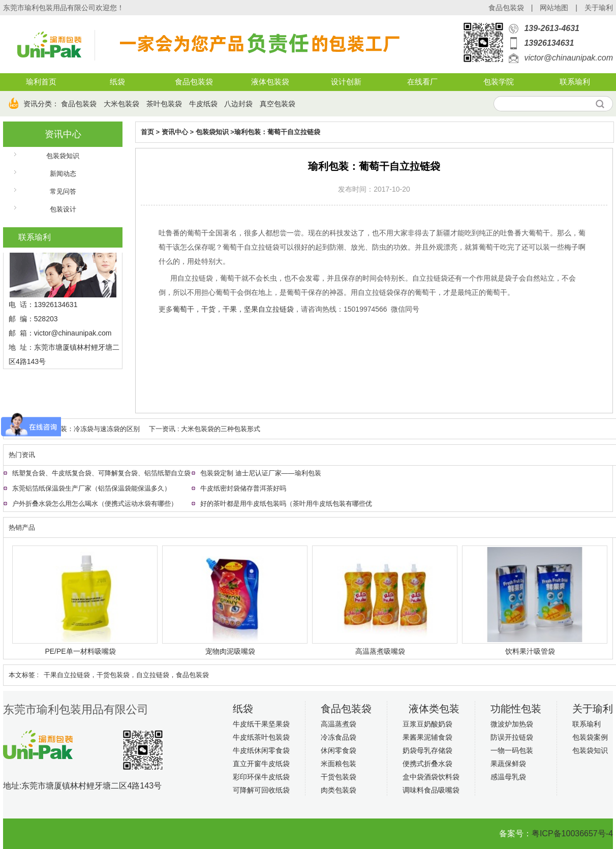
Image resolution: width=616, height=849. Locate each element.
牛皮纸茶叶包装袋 (261, 737)
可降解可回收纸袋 (261, 790)
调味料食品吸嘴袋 (431, 790)
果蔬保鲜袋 (508, 764)
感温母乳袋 (508, 777)
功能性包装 (516, 709)
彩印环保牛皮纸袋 (261, 777)
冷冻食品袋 (338, 737)
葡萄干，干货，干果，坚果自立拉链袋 (233, 309)
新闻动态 (63, 174)
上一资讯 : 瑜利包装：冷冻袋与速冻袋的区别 (74, 429)
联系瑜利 (575, 82)
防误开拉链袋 (512, 737)
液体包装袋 (270, 82)
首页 (147, 132)
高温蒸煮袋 (338, 724)
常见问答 (63, 191)
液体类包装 (434, 709)
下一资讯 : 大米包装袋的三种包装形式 (205, 429)
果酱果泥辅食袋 (427, 737)
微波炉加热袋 (512, 724)
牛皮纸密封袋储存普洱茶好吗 (243, 488)
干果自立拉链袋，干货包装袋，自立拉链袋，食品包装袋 (126, 675)
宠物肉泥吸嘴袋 (230, 651)
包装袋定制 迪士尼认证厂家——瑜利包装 (261, 473)
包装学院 (499, 82)
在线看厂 (422, 82)
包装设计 (63, 209)
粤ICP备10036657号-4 (572, 833)
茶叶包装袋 (164, 104)
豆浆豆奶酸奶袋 (427, 724)
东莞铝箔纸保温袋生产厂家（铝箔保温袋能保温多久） (91, 488)
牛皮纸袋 (203, 104)
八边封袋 (238, 104)
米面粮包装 (338, 764)
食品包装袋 (506, 8)
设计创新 (346, 82)
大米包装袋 (121, 104)
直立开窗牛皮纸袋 (261, 764)
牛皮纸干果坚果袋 (261, 724)
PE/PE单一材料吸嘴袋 (80, 651)
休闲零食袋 (338, 750)
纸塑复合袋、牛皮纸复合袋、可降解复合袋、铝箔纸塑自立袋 (101, 473)
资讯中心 (63, 134)
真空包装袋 (278, 104)
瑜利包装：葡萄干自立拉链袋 (277, 132)
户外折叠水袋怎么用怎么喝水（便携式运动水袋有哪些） (95, 504)
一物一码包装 (512, 750)
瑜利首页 (41, 82)
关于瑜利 (599, 8)
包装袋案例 (590, 737)
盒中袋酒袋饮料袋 (431, 777)
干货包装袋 (338, 777)
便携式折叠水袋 (427, 764)
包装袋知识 (63, 156)
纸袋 (117, 82)
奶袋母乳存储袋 (427, 750)
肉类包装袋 (338, 790)
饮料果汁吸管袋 (530, 651)
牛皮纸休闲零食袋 (261, 750)
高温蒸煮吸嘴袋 (380, 651)
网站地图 (554, 8)
